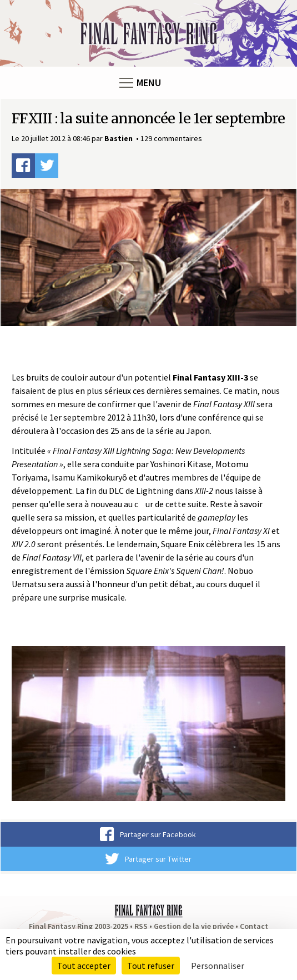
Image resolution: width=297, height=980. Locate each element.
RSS (141, 926)
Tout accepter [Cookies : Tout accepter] (84, 966)
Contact (254, 926)
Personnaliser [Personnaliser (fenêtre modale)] (218, 966)
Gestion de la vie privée (194, 926)
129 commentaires (171, 138)
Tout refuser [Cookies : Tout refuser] (151, 966)
